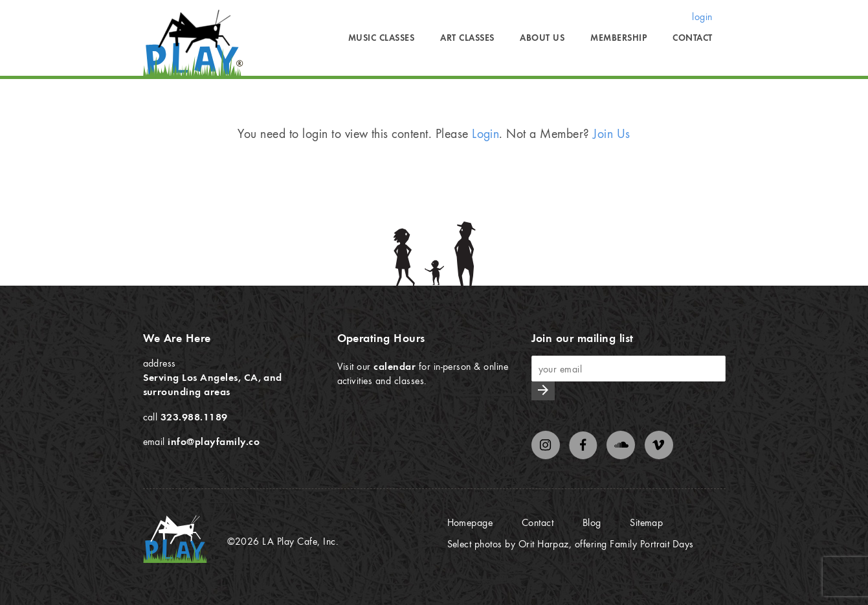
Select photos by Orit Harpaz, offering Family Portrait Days (571, 543)
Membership (618, 38)
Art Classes (467, 38)
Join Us (611, 133)
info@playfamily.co (214, 441)
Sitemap (646, 522)
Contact (692, 38)
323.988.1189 (194, 417)
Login (485, 133)
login (702, 16)
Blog (592, 522)
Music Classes (381, 38)
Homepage (470, 522)
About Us (542, 38)
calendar (395, 366)
